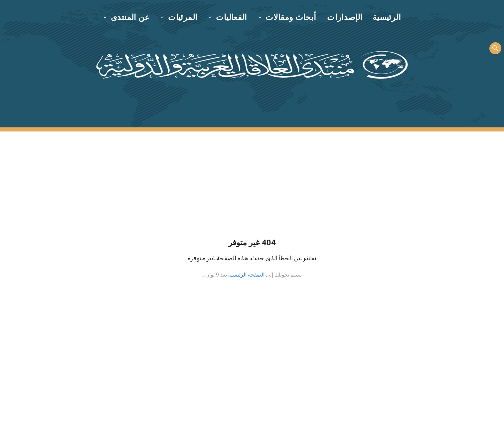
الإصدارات (345, 17)
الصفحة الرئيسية (246, 275)
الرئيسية (387, 17)
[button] (287, 17)
